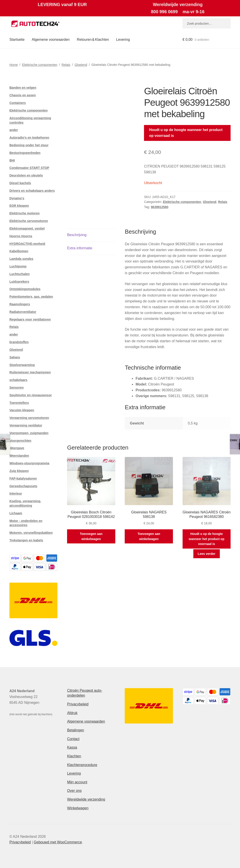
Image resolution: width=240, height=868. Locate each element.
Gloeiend (81, 65)
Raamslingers (20, 304)
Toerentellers (19, 403)
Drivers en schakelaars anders (32, 191)
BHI (12, 160)
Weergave (17, 448)
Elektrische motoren (25, 213)
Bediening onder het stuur (29, 145)
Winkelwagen (78, 808)
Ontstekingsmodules (25, 289)
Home (14, 65)
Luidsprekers (19, 282)
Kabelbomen (19, 251)
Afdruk (72, 713)
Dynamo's (17, 198)
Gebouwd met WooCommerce (58, 842)
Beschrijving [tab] (77, 235)
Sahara (15, 357)
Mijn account (77, 782)
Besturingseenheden (25, 153)
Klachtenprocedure (82, 765)
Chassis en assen (23, 95)
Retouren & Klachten (93, 40)
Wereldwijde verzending (86, 799)
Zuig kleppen (19, 471)
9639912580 (160, 207)
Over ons (74, 791)
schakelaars (18, 380)
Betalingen (76, 730)
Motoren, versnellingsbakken (31, 533)
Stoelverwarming (22, 365)
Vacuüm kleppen (22, 410)
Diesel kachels (20, 183)
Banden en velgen (23, 88)
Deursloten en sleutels (26, 175)
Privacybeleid (78, 704)
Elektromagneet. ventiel (27, 228)
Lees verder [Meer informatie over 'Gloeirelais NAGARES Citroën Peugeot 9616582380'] (207, 554)
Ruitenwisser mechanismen (30, 372)
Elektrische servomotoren (29, 221)
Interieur (16, 493)
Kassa (72, 747)
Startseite (17, 40)
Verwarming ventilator (26, 425)
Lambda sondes (21, 259)
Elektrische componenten (40, 65)
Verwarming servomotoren (29, 418)
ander (14, 130)
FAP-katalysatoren (23, 478)
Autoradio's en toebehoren (29, 138)
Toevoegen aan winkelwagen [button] (91, 536)
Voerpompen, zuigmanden (29, 433)
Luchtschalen (20, 274)
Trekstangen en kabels (26, 540)
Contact (73, 739)
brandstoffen (19, 342)
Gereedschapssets (23, 486)
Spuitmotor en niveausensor (31, 395)
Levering (123, 40)
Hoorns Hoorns (21, 236)
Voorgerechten (20, 441)
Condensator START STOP (29, 168)
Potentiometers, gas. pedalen (31, 297)
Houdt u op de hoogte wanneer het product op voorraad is (186, 133)
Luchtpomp (18, 266)
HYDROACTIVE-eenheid (27, 244)
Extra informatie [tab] (80, 248)
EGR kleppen (19, 206)
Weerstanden (19, 456)
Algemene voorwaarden (51, 40)
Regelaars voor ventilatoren (30, 319)
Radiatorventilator (23, 312)
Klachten (74, 756)
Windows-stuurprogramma (29, 463)
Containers (18, 103)
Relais (66, 65)
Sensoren (17, 388)
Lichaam (16, 513)
